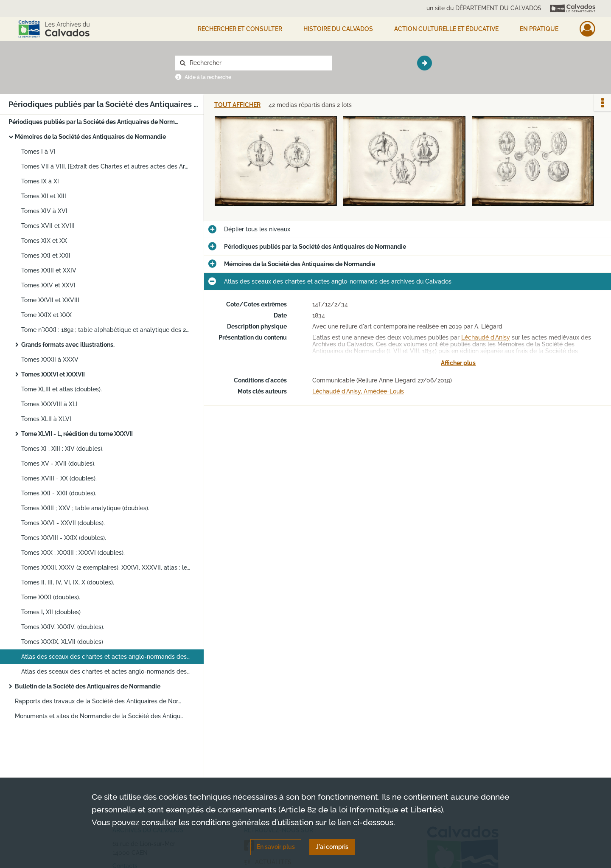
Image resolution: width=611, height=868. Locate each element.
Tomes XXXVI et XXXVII (53, 374)
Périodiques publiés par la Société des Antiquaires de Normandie (93, 122)
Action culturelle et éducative (446, 29)
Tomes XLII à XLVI (46, 419)
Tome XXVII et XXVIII (50, 300)
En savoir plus (276, 847)
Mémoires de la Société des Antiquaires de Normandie (90, 137)
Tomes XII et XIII (44, 196)
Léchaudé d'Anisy (486, 337)
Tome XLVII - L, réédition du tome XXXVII (77, 434)
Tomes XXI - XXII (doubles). (59, 493)
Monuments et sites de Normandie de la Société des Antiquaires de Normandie (100, 716)
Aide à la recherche (208, 77)
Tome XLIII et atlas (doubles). (62, 389)
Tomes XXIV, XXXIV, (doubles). (63, 627)
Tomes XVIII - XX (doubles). (59, 478)
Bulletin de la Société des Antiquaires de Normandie (88, 686)
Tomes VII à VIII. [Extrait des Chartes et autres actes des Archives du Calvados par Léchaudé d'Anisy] (106, 166)
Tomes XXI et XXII (46, 256)
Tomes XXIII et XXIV (49, 270)
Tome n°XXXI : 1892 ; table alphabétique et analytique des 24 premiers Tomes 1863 (106, 330)
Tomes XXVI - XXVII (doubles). (63, 523)
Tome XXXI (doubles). (51, 597)
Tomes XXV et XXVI (48, 285)
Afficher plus (458, 363)
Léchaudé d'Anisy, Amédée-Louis (358, 391)
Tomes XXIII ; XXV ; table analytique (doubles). (85, 508)
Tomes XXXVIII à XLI (49, 404)
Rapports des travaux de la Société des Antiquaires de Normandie (100, 701)
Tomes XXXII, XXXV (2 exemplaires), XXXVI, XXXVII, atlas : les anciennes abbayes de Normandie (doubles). (106, 567)
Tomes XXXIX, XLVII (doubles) (62, 642)
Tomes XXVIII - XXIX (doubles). (64, 538)
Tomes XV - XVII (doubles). (58, 463)
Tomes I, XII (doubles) (51, 612)
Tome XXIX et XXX (46, 315)
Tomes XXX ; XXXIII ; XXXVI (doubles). (73, 553)
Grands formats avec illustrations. (68, 345)
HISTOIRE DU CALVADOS (338, 29)
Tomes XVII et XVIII (48, 226)
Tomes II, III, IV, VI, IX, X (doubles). (68, 582)
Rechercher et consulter (240, 29)
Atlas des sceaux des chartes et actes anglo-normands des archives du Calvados (106, 657)
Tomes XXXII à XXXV (50, 360)
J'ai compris (332, 847)
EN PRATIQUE (539, 29)
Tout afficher (237, 105)
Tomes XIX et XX (44, 241)
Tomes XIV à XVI (44, 211)
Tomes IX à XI (40, 181)
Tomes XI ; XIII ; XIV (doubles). (62, 449)
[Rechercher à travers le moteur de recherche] (258, 63)
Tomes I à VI (38, 152)
